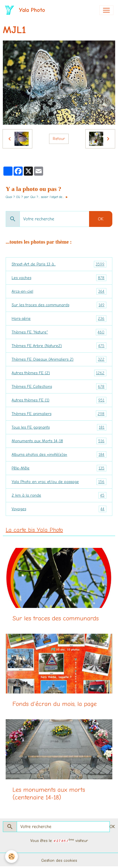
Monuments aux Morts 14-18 (59, 441)
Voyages (59, 509)
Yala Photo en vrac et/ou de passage (59, 482)
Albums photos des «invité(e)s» (59, 455)
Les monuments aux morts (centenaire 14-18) (49, 794)
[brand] (26, 10)
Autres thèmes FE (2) (59, 373)
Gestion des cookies (59, 860)
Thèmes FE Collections (59, 387)
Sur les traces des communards (59, 305)
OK (101, 219)
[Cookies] (11, 857)
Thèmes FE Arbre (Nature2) (59, 346)
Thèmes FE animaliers (59, 414)
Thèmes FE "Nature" (59, 332)
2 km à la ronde (59, 495)
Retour (59, 139)
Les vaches (59, 278)
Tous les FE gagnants (59, 427)
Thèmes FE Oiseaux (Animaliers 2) (59, 359)
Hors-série (59, 319)
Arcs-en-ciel (59, 291)
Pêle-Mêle (59, 468)
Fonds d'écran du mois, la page (55, 704)
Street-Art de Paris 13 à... (59, 264)
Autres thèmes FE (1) (59, 400)
